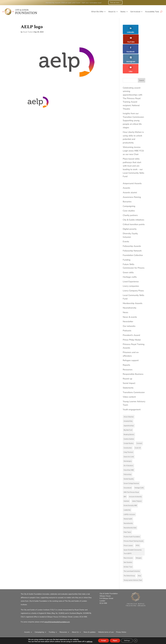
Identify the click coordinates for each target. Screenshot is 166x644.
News (125, 294)
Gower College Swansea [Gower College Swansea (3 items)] (131, 465)
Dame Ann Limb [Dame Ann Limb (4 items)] (129, 439)
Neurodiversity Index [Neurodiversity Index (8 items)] (130, 510)
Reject (115, 640)
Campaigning (129, 188)
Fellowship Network (132, 233)
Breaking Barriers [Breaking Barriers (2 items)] (129, 417)
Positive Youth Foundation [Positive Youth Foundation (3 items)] (132, 519)
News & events (130, 299)
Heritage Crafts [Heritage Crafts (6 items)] (139, 470)
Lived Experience (131, 264)
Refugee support (131, 343)
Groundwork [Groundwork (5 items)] (128, 470)
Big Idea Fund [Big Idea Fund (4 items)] (128, 412)
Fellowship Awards (132, 228)
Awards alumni (130, 175)
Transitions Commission (134, 374)
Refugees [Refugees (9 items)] (139, 540)
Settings (128, 640)
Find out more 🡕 (115, 3)
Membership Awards (133, 285)
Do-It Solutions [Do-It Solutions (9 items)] (128, 448)
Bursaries (127, 184)
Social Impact (129, 365)
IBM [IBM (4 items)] (125, 479)
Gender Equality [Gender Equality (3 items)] (129, 461)
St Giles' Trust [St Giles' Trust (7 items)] (128, 549)
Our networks (129, 308)
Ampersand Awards (132, 165)
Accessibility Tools (152, 12)
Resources (128, 352)
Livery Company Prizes (133, 273)
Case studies (129, 193)
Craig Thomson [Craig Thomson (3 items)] (128, 434)
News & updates (90, 614)
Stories (123, 12)
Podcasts (127, 313)
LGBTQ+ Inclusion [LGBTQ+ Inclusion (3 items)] (129, 496)
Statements (128, 370)
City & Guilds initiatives (133, 202)
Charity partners (130, 197)
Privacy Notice (121, 614)
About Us (112, 12)
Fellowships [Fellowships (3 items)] (128, 457)
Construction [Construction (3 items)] (128, 430)
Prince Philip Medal (132, 322)
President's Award (131, 317)
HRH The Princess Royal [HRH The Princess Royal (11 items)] (131, 474)
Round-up (127, 361)
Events (126, 224)
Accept (102, 640)
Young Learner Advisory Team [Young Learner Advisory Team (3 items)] (133, 562)
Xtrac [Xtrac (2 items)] (139, 558)
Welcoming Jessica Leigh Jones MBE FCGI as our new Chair (133, 133)
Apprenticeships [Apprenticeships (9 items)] (129, 408)
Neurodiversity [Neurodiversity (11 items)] (128, 505)
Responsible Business (133, 356)
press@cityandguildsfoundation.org (57, 604)
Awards (126, 170)
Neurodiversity (130, 290)
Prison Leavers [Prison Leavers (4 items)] (128, 528)
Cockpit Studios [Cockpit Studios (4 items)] (129, 425)
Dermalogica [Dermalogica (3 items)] (128, 443)
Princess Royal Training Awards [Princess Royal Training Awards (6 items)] (134, 523)
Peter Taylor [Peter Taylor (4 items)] (127, 514)
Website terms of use (106, 614)
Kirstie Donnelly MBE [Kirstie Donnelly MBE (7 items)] (130, 488)
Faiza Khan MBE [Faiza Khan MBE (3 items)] (129, 452)
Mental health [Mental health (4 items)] (128, 501)
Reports (126, 347)
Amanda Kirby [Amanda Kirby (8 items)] (128, 403)
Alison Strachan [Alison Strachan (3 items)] (129, 399)
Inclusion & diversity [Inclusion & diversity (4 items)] (135, 479)
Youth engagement (132, 392)
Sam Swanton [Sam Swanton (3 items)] (128, 544)
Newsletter (128, 304)
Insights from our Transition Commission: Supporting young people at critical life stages (133, 103)
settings (87, 641)
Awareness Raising (132, 179)
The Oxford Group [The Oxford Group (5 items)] (129, 558)
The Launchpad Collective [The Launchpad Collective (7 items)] (132, 553)
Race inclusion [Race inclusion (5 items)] (128, 540)
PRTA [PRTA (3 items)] (138, 528)
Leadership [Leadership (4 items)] (127, 492)
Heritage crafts (130, 259)
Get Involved (135, 12)
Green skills (128, 255)
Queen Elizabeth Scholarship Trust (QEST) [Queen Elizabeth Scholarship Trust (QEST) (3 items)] (133, 534)
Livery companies (131, 268)
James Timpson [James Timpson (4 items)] (137, 483)
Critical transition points (134, 207)
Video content (129, 379)
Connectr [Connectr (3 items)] (139, 425)
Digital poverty (130, 211)
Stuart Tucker (28, 32)
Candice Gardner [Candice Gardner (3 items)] (129, 421)
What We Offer (97, 12)
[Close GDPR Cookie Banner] (137, 640)
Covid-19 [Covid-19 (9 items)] (138, 430)
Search (142, 62)
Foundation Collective (133, 237)
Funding (127, 242)
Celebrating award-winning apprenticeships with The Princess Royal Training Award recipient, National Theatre (133, 80)
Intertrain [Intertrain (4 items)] (126, 483)
